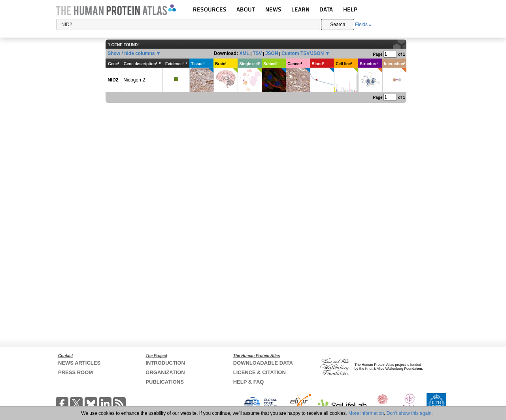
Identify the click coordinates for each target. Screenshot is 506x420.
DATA (326, 9)
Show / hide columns (131, 53)
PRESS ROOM (76, 372)
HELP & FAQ (249, 382)
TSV (257, 53)
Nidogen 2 (134, 80)
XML (244, 53)
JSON (272, 53)
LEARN (300, 9)
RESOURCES (210, 9)
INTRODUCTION (165, 363)
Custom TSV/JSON (303, 53)
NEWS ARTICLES (79, 363)
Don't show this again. (410, 413)
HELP (350, 9)
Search (338, 25)
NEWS (273, 9)
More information (366, 413)
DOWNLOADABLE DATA (263, 363)
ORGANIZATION (165, 372)
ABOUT (246, 9)
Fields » (363, 25)
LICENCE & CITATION (260, 372)
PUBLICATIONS (165, 382)
